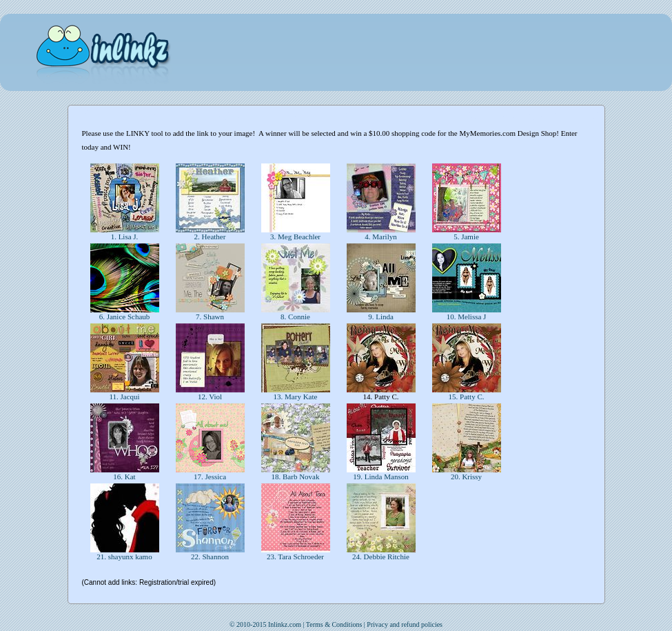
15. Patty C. (466, 397)
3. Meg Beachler (295, 237)
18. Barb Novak (295, 477)
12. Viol (210, 397)
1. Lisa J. (124, 237)
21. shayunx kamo (125, 557)
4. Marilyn (381, 237)
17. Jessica (210, 477)
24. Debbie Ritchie (380, 557)
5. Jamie (466, 237)
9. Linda (380, 317)
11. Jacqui (125, 397)
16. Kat (125, 477)
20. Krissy (466, 477)
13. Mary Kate (295, 397)
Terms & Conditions (334, 624)
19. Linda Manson (381, 477)
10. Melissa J (466, 317)
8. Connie (295, 317)
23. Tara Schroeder (295, 557)
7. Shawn (210, 317)
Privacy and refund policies (405, 624)
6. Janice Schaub (124, 317)
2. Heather (210, 237)
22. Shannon (210, 557)
